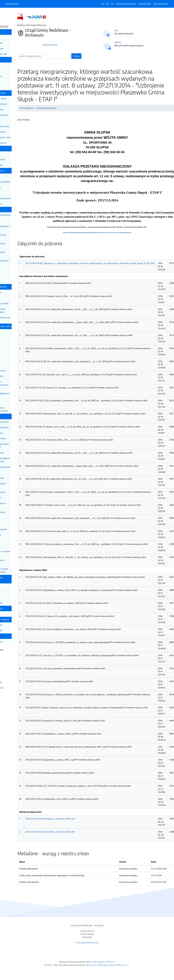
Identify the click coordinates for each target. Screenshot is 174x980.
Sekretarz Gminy (14, 82)
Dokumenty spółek (15, 603)
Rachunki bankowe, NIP (17, 54)
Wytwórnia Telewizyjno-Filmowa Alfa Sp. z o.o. (108, 965)
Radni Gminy (12, 298)
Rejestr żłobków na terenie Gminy (18, 553)
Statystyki (8, 677)
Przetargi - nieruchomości (18, 427)
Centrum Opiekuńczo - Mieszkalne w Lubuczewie (17, 409)
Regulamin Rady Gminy (17, 98)
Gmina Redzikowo (12, 32)
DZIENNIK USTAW (14, 625)
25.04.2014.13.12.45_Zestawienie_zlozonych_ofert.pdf (71, 832)
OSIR (8, 586)
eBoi (137, 30)
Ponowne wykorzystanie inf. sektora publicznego (17, 570)
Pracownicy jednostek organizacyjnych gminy (15, 310)
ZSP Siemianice (13, 365)
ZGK (8, 592)
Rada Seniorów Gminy (16, 132)
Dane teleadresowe (15, 48)
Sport (9, 546)
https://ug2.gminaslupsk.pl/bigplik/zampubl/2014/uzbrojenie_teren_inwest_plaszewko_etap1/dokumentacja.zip (118, 232)
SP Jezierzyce (12, 354)
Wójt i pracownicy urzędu (18, 303)
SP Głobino (11, 337)
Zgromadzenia (13, 472)
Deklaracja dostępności (14, 688)
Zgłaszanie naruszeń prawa (15, 562)
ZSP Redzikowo (13, 359)
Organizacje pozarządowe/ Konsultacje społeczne (18, 460)
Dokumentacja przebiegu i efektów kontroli (17, 262)
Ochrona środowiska (15, 478)
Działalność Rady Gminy (15, 93)
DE (112, 4)
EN (107, 4)
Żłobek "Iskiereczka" (15, 376)
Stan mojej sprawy (15, 641)
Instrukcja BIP (145, 4)
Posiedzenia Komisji (15, 110)
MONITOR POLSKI (14, 630)
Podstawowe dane (15, 43)
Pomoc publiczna (14, 187)
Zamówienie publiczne (16, 492)
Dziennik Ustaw (11, 13)
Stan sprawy (10, 636)
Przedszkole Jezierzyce (16, 371)
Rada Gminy (12, 65)
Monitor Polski (10, 18)
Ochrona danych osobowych (13, 271)
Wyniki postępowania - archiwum (16, 514)
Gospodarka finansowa (15, 170)
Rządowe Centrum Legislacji (17, 619)
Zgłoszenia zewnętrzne (17, 143)
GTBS (9, 597)
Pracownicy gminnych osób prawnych (18, 319)
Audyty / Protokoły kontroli (19, 198)
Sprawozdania (13, 193)
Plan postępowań (14, 498)
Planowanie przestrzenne (18, 422)
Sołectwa (10, 614)
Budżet (9, 176)
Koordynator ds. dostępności (13, 280)
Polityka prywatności (13, 682)
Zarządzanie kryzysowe (17, 529)
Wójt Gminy (11, 71)
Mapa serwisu (10, 661)
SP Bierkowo (12, 332)
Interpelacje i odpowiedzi (17, 115)
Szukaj (97, 56)
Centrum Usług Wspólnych (18, 393)
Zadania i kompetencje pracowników (16, 236)
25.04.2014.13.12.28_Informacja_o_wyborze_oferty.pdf (71, 819)
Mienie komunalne (14, 204)
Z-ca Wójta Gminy (14, 76)
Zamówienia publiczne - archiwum (16, 505)
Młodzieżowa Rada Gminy (18, 126)
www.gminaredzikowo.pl (87, 942)
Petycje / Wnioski (14, 535)
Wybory (10, 540)
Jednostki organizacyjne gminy (18, 326)
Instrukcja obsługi (11, 671)
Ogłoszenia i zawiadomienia (11, 522)
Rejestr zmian (10, 666)
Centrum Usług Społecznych (12, 400)
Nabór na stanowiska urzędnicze (15, 254)
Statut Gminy (12, 154)
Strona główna (12, 4)
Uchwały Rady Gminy (16, 159)
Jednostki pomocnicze (14, 608)
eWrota (139, 42)
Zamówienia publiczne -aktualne (16, 485)
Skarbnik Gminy (13, 87)
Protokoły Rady (13, 121)
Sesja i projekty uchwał (17, 104)
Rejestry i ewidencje (15, 453)
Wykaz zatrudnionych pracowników (15, 245)
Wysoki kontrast (161, 4)
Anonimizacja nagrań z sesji (19, 137)
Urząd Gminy (10, 209)
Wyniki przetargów (15, 433)
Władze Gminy (11, 60)
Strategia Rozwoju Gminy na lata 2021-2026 (17, 446)
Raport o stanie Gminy (16, 438)
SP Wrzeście (12, 348)
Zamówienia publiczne (126, 4)
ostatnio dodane (71, 45)
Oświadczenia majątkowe (16, 287)
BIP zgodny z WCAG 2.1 (104, 962)
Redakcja (8, 655)
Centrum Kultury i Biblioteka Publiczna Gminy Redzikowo (17, 385)
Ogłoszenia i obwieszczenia (19, 215)
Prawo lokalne (11, 148)
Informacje (9, 416)
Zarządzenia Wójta (15, 165)
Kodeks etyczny (13, 220)
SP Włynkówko (13, 343)
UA (102, 4)
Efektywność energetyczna (19, 467)
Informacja (11, 37)
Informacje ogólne (14, 292)
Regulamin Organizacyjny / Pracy (18, 228)
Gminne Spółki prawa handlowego (14, 579)
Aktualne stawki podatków (18, 182)
